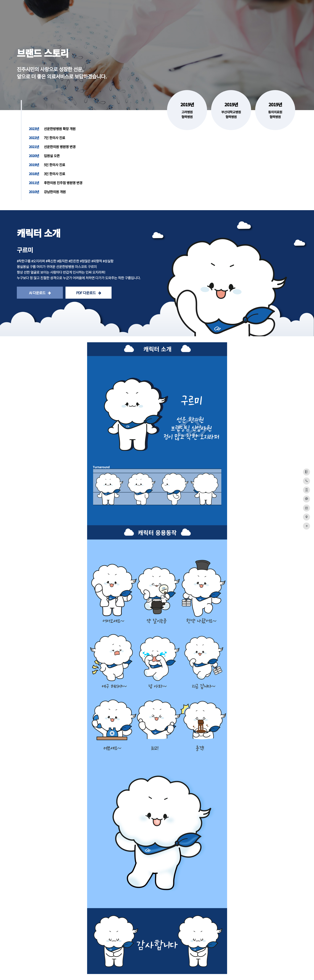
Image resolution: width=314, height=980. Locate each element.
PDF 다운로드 (89, 293)
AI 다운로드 (40, 293)
